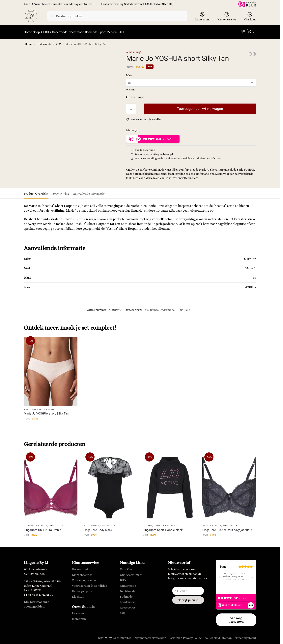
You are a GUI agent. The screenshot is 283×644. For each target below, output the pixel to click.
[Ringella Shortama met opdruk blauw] (254, 52)
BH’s (123, 578)
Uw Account (80, 567)
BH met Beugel (212, 524)
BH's (52, 524)
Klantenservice (227, 16)
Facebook (78, 611)
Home (29, 42)
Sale (187, 308)
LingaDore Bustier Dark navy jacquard (227, 528)
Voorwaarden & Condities (89, 584)
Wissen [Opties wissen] (130, 87)
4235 (59, 42)
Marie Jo (132, 128)
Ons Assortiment (131, 573)
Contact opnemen (84, 578)
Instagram (79, 617)
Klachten (78, 594)
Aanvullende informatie (89, 192)
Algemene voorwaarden (150, 636)
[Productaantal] (131, 106)
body (87, 524)
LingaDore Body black (98, 528)
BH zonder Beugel (36, 524)
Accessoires (128, 605)
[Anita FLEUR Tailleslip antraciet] (250, 52)
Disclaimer (175, 636)
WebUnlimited (122, 636)
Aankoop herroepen (236, 618)
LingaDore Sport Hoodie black (163, 528)
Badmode (126, 594)
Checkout (250, 16)
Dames (154, 308)
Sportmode (171, 524)
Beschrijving (61, 192)
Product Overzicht (36, 192)
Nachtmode (128, 589)
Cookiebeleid (211, 636)
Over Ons (126, 567)
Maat (129, 73)
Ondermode (44, 42)
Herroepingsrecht (84, 589)
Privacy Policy (192, 636)
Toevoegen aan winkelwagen (200, 106)
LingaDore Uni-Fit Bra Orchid (42, 528)
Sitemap (226, 636)
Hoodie (148, 524)
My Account (202, 16)
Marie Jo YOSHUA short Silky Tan (46, 412)
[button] (248, 31)
